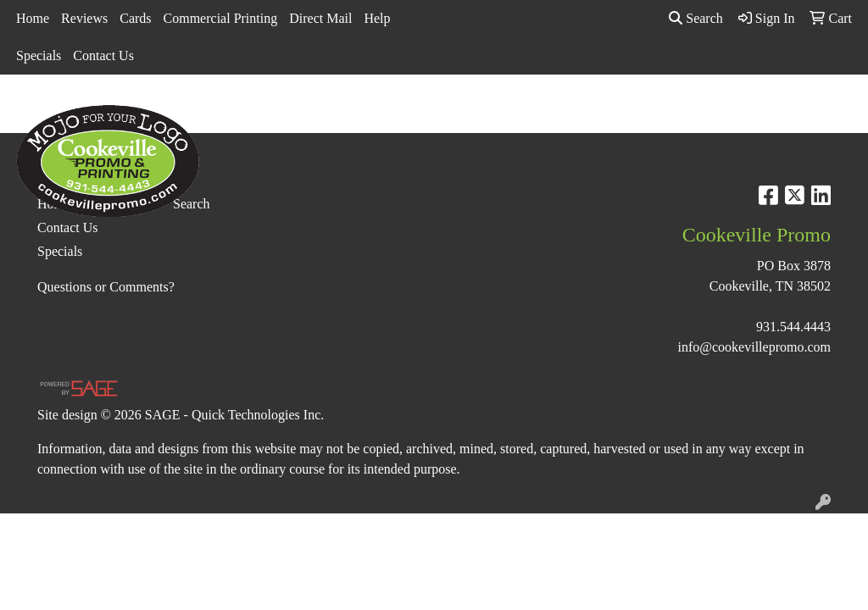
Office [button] (719, 111)
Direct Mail (320, 18)
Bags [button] (378, 111)
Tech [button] (777, 111)
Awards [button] (316, 111)
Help (377, 18)
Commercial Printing (221, 18)
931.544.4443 (793, 327)
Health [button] (656, 111)
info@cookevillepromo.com (754, 347)
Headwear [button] (582, 111)
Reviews (84, 18)
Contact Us (103, 55)
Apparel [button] (246, 111)
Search (696, 18)
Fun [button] (516, 111)
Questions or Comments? (106, 287)
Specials (39, 55)
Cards (135, 18)
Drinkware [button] (448, 111)
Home (33, 18)
